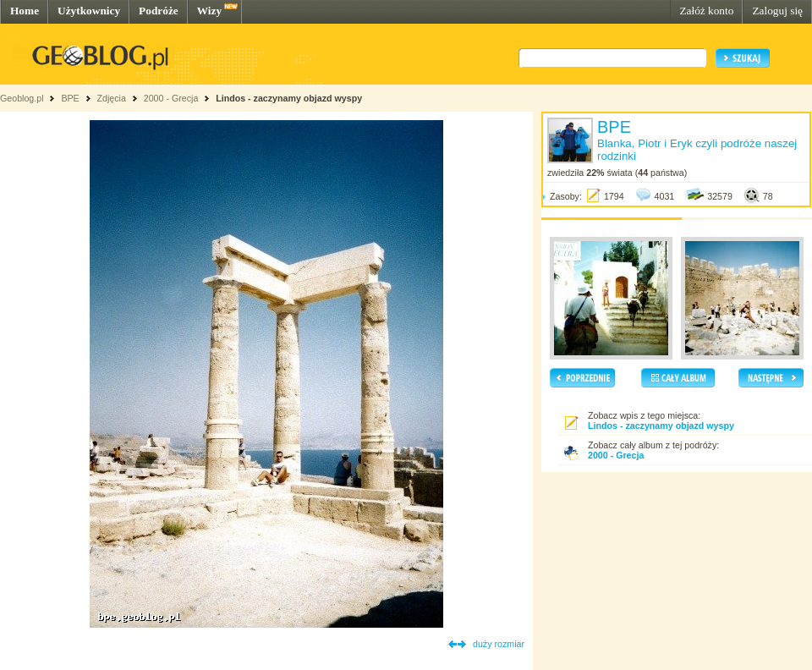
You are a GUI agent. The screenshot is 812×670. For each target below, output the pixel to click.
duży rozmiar (499, 644)
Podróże (159, 11)
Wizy (209, 11)
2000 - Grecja (171, 98)
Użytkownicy (89, 11)
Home (25, 11)
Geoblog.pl (22, 98)
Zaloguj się (777, 11)
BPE (70, 98)
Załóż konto (706, 11)
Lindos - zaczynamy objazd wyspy (289, 98)
